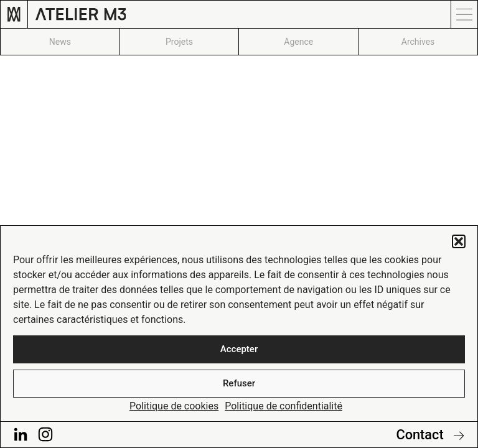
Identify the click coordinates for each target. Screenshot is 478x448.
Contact (430, 435)
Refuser (239, 383)
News (60, 42)
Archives (418, 42)
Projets (179, 42)
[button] (459, 241)
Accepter (239, 349)
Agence (298, 42)
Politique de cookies (174, 406)
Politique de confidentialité (284, 406)
